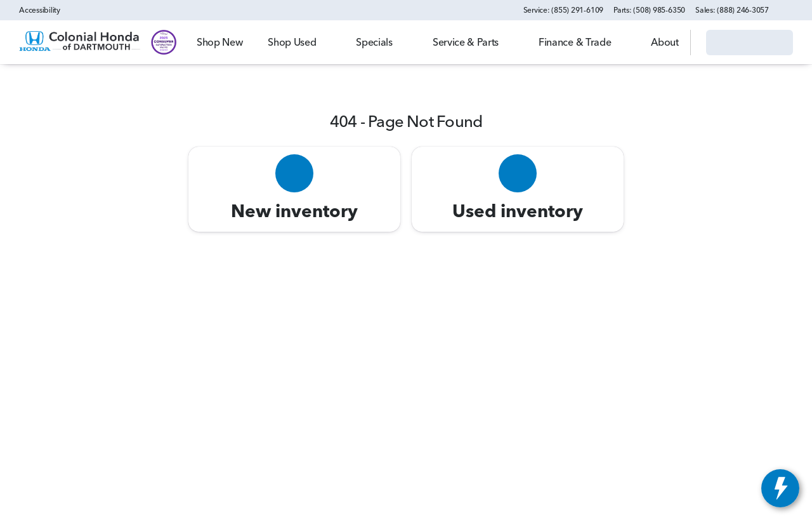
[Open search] (665, 43)
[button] (797, 10)
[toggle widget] (780, 488)
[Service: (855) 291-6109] (563, 10)
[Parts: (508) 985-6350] (649, 10)
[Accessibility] (34, 10)
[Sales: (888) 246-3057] (732, 10)
